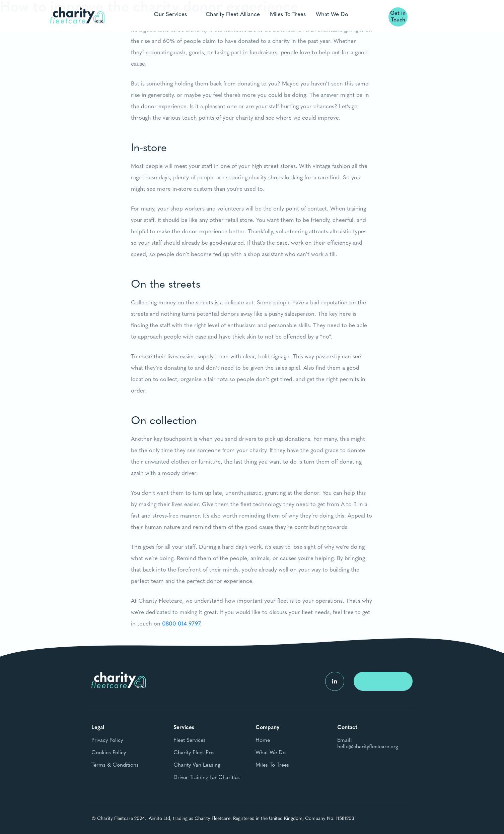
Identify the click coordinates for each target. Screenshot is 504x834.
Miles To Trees (288, 14)
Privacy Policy (107, 740)
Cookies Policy (109, 753)
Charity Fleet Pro (194, 753)
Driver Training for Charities (207, 778)
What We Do (332, 14)
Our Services (170, 14)
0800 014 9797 (181, 627)
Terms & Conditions (115, 765)
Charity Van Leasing (197, 765)
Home (263, 740)
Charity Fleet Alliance (233, 14)
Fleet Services (190, 740)
